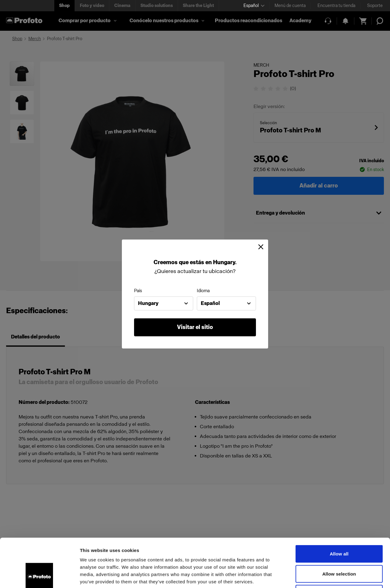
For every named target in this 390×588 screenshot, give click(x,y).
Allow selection (339, 528)
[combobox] (164, 303)
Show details (320, 576)
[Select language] (254, 6)
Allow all (339, 508)
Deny (339, 548)
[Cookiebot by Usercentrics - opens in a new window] (39, 576)
